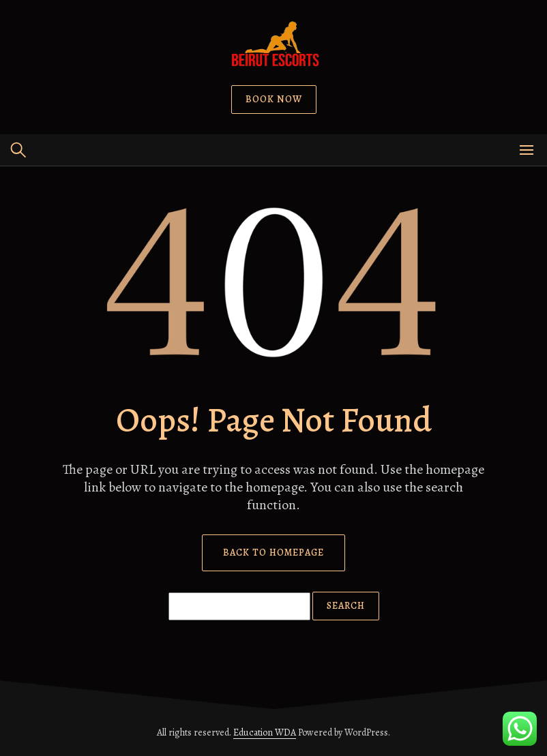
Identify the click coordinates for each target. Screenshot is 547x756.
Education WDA (265, 732)
